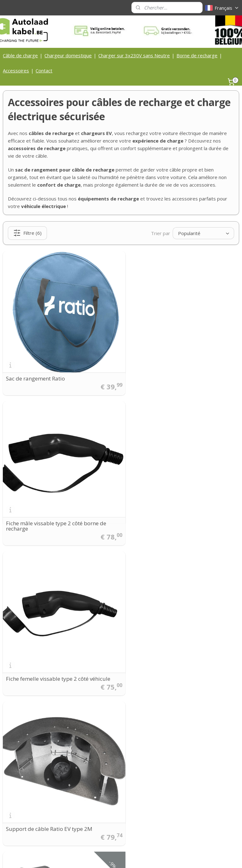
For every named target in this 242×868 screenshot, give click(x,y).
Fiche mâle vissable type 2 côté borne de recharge (177, 369)
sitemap (97, 857)
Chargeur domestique (68, 55)
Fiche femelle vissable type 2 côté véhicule (58, 514)
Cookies (98, 801)
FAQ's (96, 829)
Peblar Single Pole (149, 657)
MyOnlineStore (190, 857)
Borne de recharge (197, 55)
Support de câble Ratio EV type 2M (170, 514)
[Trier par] (203, 233)
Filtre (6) (27, 233)
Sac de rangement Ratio (35, 372)
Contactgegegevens (110, 780)
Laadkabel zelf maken (112, 823)
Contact (44, 70)
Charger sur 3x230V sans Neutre (134, 55)
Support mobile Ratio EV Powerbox (50, 657)
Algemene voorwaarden (114, 794)
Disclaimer (101, 816)
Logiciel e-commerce (135, 857)
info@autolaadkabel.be (44, 754)
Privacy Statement (108, 808)
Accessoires (16, 70)
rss (110, 857)
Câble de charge (20, 55)
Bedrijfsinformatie (108, 787)
